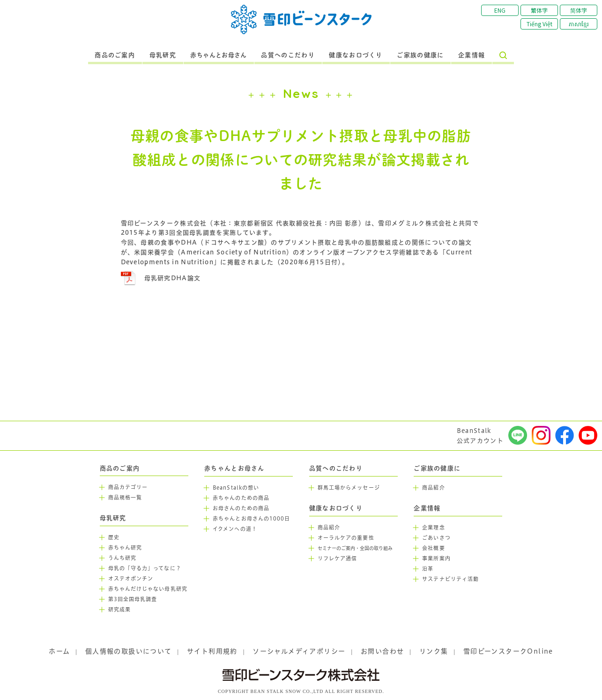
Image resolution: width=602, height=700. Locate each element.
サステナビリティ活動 (450, 579)
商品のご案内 (115, 55)
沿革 (428, 569)
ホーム (59, 651)
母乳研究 (163, 55)
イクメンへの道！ (235, 529)
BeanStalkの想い (236, 488)
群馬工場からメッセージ (349, 488)
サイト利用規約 (212, 651)
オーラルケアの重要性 (346, 538)
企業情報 (472, 55)
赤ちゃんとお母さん (219, 55)
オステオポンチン (131, 579)
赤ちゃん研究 (125, 548)
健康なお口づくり (356, 55)
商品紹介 (329, 528)
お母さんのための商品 (241, 508)
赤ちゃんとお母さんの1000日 (252, 519)
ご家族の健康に (420, 55)
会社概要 (433, 548)
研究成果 (119, 610)
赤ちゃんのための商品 (241, 498)
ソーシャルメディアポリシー (299, 651)
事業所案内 (436, 559)
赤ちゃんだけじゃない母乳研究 (148, 589)
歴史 (114, 537)
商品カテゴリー (128, 487)
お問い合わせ (382, 651)
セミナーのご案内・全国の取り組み (355, 548)
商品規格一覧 (125, 498)
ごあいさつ (436, 538)
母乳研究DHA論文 (173, 278)
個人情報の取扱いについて (129, 651)
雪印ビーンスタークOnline (508, 651)
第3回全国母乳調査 (133, 599)
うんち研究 (123, 558)
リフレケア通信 (338, 559)
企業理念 (433, 528)
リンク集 (434, 651)
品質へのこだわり (288, 55)
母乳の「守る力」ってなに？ (145, 568)
